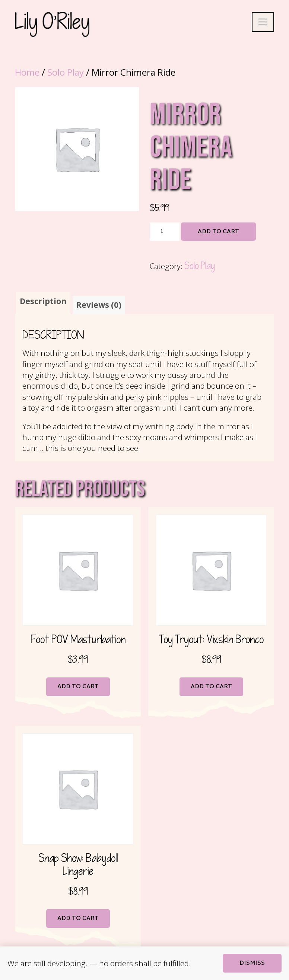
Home (27, 72)
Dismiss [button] (252, 963)
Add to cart (218, 232)
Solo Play (66, 72)
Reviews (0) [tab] (99, 305)
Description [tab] (43, 301)
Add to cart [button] (78, 687)
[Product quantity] (165, 232)
